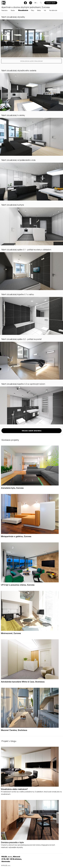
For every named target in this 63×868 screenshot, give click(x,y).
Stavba (13, 11)
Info (45, 11)
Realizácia (4, 11)
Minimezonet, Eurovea (11, 634)
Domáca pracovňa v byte (12, 843)
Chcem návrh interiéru (32, 431)
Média (39, 11)
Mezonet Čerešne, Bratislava (14, 730)
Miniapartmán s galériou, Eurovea (16, 537)
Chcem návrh (51, 3)
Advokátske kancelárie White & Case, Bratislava (23, 682)
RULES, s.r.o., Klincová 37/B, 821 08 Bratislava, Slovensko (12, 859)
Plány (33, 11)
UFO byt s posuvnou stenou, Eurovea (18, 585)
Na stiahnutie (53, 11)
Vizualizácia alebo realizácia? (32, 61)
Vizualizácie (23, 11)
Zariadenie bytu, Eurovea (12, 488)
